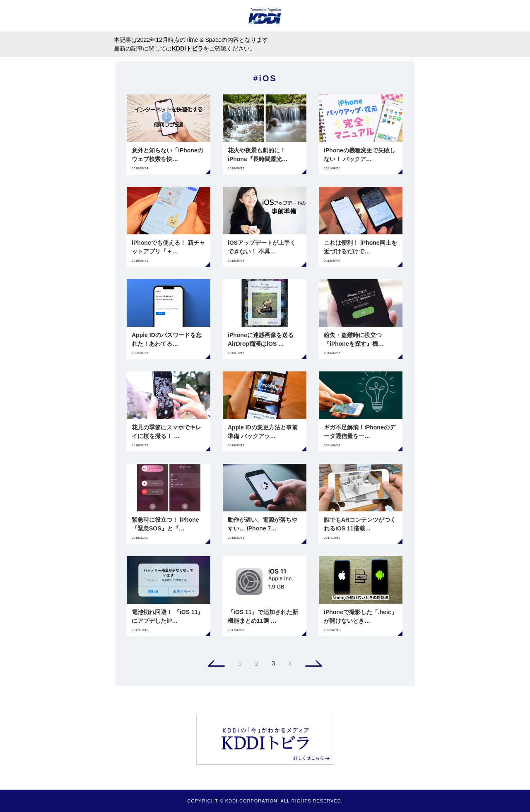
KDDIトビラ (188, 48)
